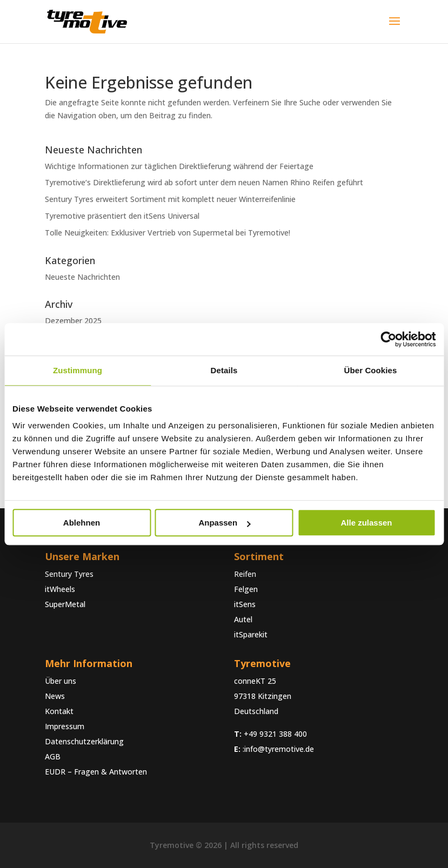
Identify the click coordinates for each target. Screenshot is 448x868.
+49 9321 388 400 (275, 734)
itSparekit (251, 634)
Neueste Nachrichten (82, 277)
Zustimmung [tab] (78, 370)
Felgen (246, 589)
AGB (53, 756)
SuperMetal (65, 604)
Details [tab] (224, 370)
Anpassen (224, 523)
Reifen (245, 574)
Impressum (65, 726)
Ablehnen (82, 523)
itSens (245, 604)
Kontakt (59, 711)
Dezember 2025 (73, 321)
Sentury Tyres (69, 574)
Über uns (61, 681)
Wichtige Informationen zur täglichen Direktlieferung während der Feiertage (179, 166)
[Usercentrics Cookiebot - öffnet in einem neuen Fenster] (388, 339)
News (55, 696)
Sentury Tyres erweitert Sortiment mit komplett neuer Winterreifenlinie (170, 199)
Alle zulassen (366, 523)
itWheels (60, 589)
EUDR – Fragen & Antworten (96, 772)
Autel (243, 619)
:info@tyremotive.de (278, 749)
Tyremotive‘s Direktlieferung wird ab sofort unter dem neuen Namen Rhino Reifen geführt (204, 182)
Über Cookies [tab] (371, 370)
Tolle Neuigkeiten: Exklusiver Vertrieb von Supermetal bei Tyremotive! (168, 233)
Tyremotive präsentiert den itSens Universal (122, 216)
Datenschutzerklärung (84, 741)
